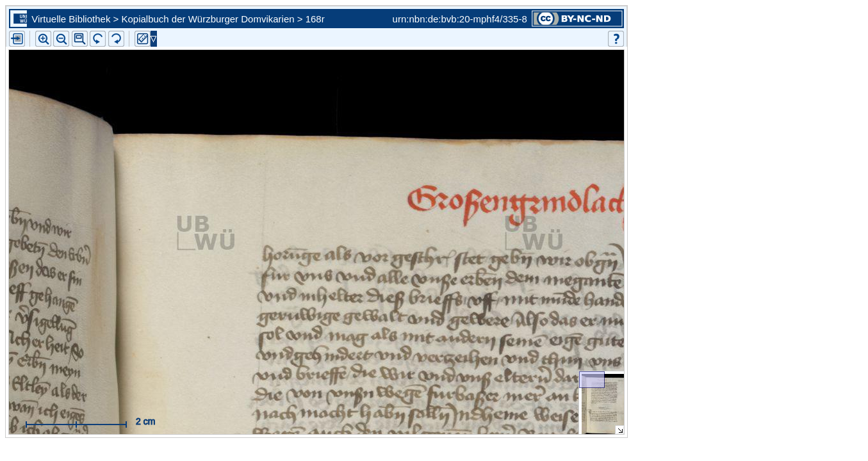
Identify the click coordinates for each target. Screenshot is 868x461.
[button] (80, 39)
